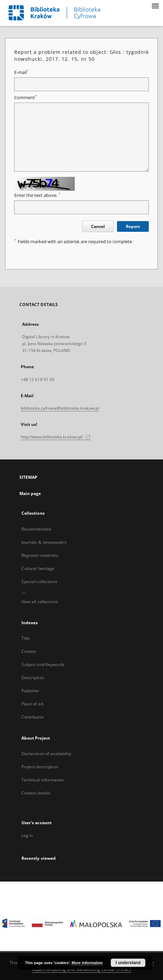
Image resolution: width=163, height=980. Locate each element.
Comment (25, 98)
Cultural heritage (38, 568)
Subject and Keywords (43, 664)
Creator (29, 651)
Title (26, 638)
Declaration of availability (46, 754)
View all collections (40, 602)
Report (133, 226)
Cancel (98, 226)
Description (33, 678)
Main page (30, 493)
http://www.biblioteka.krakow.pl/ (56, 437)
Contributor (33, 717)
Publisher (31, 691)
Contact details (36, 793)
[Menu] (155, 6)
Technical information (43, 780)
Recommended (36, 529)
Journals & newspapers (44, 542)
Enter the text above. (37, 195)
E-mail (21, 72)
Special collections (39, 582)
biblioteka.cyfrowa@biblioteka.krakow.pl (60, 408)
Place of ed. (33, 704)
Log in (27, 835)
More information (87, 963)
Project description (40, 767)
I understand (128, 963)
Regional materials (40, 555)
